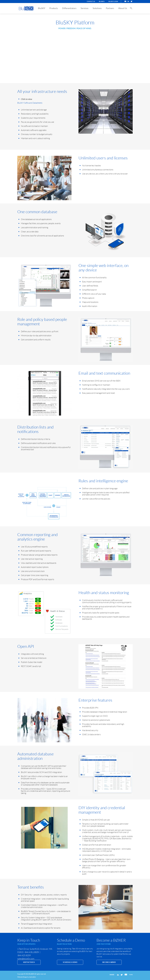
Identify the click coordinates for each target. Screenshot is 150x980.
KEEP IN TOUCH (29, 962)
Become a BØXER (109, 962)
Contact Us (91, 1)
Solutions (97, 8)
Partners (110, 8)
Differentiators (69, 8)
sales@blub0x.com (26, 959)
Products (54, 8)
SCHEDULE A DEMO (70, 962)
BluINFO (102, 1)
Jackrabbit (32, 977)
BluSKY (42, 8)
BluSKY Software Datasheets (30, 103)
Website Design (22, 977)
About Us (123, 8)
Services (85, 8)
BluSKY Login (113, 1)
